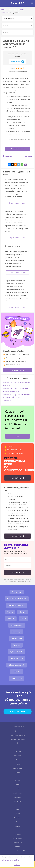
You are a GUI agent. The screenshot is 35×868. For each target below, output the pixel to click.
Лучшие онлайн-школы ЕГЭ (18, 851)
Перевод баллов (17, 838)
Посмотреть (18, 62)
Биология (11, 619)
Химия (23, 619)
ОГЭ (18, 809)
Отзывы (18, 847)
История (23, 612)
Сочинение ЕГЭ (18, 843)
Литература (17, 632)
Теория (17, 814)
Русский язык (17, 592)
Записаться (17, 478)
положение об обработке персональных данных (17, 581)
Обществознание (18, 768)
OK (17, 864)
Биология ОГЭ (17, 678)
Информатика (17, 638)
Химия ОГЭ (17, 672)
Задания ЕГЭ (18, 818)
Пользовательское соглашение (10, 861)
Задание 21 (8, 401)
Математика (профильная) (17, 599)
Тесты (17, 822)
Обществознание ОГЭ (17, 665)
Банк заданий (18, 834)
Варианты (18, 826)
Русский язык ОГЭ (17, 652)
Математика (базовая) (17, 605)
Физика (10, 612)
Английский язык (17, 625)
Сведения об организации (18, 739)
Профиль (18, 760)
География (17, 645)
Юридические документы (17, 735)
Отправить (17, 572)
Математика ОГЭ (17, 658)
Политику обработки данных (17, 859)
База (18, 764)
